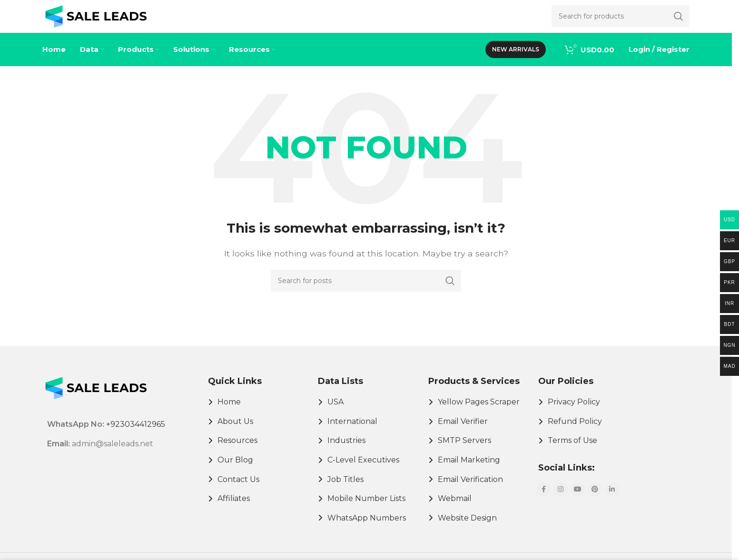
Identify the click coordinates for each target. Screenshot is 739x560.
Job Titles (345, 489)
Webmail (455, 508)
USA (335, 412)
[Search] (366, 291)
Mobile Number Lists (366, 508)
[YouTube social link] (578, 500)
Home (229, 412)
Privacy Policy (574, 412)
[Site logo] (96, 21)
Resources (237, 450)
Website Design (467, 528)
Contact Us (238, 489)
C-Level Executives (363, 470)
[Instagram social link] (561, 500)
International (352, 431)
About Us (235, 431)
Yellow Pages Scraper (479, 412)
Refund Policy (575, 431)
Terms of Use (572, 450)
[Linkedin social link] (612, 500)
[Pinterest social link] (595, 500)
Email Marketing (469, 470)
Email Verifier (463, 431)
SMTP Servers (464, 450)
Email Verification (470, 489)
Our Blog (235, 470)
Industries (346, 450)
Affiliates (234, 508)
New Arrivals (516, 59)
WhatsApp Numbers (367, 528)
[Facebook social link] (543, 500)
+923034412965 (136, 435)
